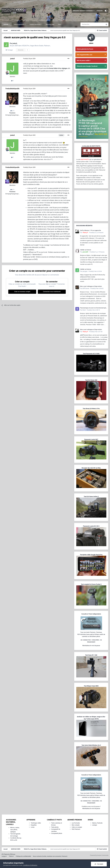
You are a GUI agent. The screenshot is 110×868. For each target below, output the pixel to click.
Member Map (50, 24)
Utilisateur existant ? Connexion (84, 11)
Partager (9, 50)
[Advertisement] (91, 206)
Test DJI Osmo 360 (91, 380)
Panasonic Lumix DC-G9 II (91, 526)
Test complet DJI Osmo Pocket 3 (91, 584)
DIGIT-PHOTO (85, 159)
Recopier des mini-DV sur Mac (91, 468)
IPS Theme (5, 854)
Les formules (76, 823)
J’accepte (99, 864)
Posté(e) (29, 59)
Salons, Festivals (97, 823)
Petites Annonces (35, 24)
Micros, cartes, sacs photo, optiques (15, 830)
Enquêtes (34, 825)
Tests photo (55, 827)
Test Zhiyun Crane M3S (91, 686)
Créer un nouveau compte (22, 292)
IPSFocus (12, 854)
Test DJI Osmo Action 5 (91, 497)
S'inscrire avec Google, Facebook (87, 66)
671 (12, 111)
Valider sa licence (86, 250)
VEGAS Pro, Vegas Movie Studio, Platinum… (36, 46)
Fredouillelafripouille (12, 89)
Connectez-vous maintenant (52, 292)
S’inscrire (100, 11)
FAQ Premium (76, 829)
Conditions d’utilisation (30, 865)
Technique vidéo (36, 823)
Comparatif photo (57, 833)
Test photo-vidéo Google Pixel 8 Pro (91, 555)
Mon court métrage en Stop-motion (91, 286)
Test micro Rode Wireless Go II (91, 745)
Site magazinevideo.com (85, 55)
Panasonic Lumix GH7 (91, 439)
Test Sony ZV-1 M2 (91, 655)
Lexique (95, 825)
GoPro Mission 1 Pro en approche (91, 230)
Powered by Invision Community (99, 855)
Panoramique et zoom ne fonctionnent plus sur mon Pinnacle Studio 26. (94, 308)
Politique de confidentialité (23, 856)
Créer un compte (77, 827)
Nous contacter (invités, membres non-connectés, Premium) (50, 856)
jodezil (15, 43)
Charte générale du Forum (85, 49)
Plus (60, 24)
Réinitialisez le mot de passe (91, 646)
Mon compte (76, 825)
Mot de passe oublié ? (84, 60)
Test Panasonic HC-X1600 (91, 354)
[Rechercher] (92, 24)
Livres (33, 827)
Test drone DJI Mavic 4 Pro (91, 409)
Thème (11, 856)
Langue (4, 856)
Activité (6, 24)
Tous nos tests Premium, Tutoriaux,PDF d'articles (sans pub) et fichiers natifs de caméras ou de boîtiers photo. (91, 634)
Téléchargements (19, 24)
